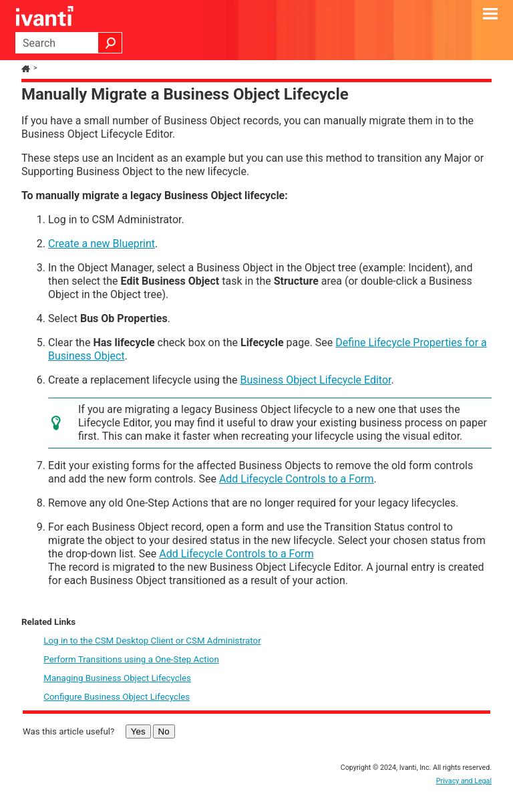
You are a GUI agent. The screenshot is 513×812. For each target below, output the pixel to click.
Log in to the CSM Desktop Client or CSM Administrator (152, 641)
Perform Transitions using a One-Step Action (131, 659)
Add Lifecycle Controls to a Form (297, 479)
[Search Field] (69, 43)
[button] (110, 43)
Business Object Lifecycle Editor (315, 380)
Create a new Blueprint (102, 244)
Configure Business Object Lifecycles (117, 697)
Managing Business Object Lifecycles (117, 678)
